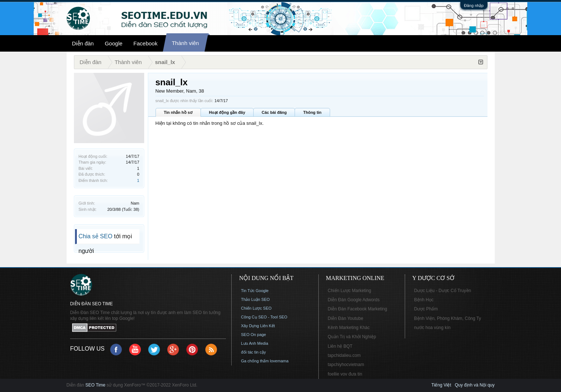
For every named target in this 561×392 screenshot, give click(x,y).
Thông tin (312, 112)
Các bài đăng (274, 112)
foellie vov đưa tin (345, 374)
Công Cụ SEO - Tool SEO (264, 317)
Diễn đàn (83, 43)
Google (113, 43)
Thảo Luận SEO (256, 299)
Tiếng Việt (441, 385)
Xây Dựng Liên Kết (258, 326)
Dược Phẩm (426, 309)
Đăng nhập (474, 5)
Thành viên (185, 43)
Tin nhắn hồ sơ (178, 112)
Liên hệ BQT (340, 346)
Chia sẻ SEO (96, 236)
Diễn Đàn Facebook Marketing (358, 309)
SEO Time (95, 385)
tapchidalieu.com (344, 355)
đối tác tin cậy (254, 352)
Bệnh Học (424, 300)
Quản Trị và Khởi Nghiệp (352, 337)
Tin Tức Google (255, 291)
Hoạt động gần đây (227, 112)
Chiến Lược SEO (257, 308)
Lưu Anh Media (255, 343)
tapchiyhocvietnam (346, 365)
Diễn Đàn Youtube (346, 318)
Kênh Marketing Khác (349, 328)
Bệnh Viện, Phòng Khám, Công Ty (448, 318)
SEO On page (254, 335)
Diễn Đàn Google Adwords (354, 300)
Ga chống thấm (255, 361)
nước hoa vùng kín (433, 328)
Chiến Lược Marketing (350, 291)
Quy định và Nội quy (475, 385)
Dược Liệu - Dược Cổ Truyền (443, 291)
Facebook (146, 43)
